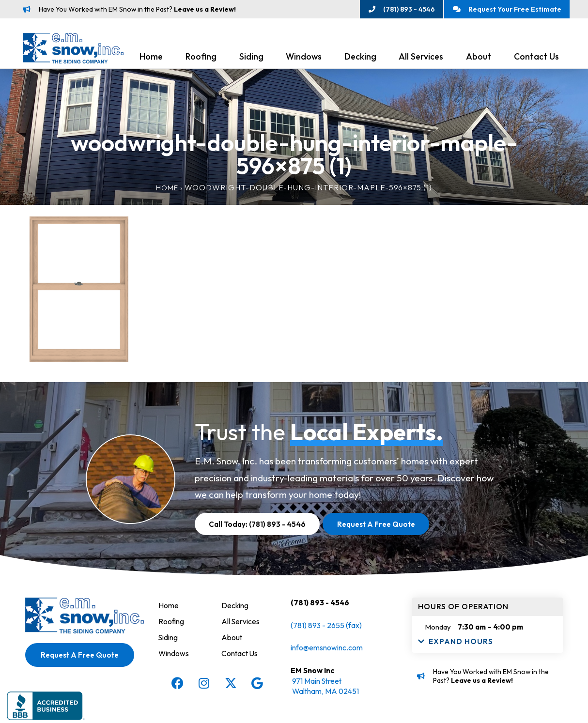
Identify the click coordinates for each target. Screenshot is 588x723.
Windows (304, 59)
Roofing (201, 59)
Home (151, 59)
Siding (251, 59)
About (479, 59)
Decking (360, 59)
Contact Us (536, 59)
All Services (421, 59)
